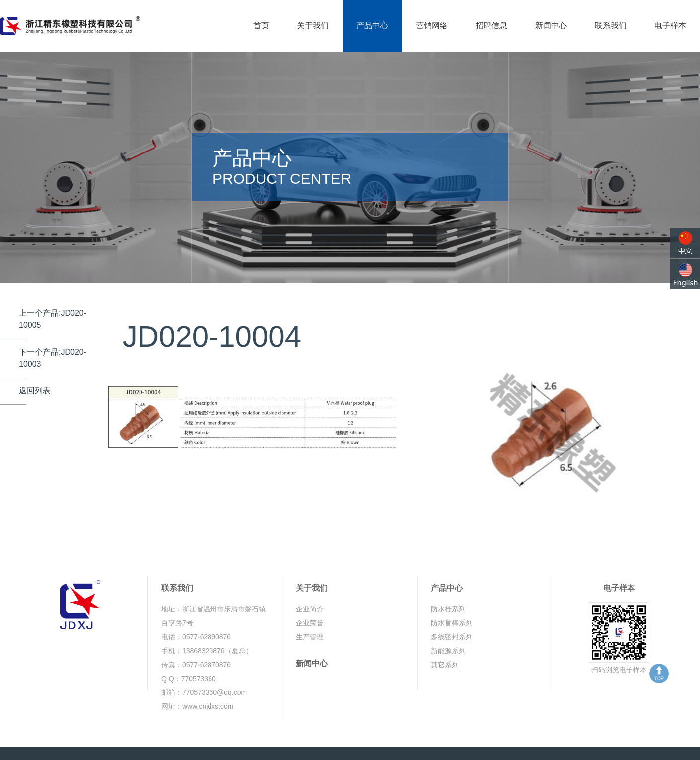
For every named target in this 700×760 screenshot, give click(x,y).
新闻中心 (551, 26)
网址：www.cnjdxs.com (197, 681)
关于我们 (313, 26)
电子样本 (670, 26)
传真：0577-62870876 (196, 639)
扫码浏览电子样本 (619, 644)
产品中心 (372, 26)
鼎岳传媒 (632, 740)
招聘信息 (491, 26)
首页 (261, 26)
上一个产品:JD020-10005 (53, 293)
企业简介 (310, 583)
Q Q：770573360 (189, 653)
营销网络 (432, 26)
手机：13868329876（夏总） (207, 625)
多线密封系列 (452, 611)
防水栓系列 (448, 583)
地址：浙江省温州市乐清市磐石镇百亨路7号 (213, 590)
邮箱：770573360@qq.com (204, 667)
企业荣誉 (310, 597)
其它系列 (445, 639)
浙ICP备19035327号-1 (287, 740)
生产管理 (310, 611)
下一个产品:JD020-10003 (53, 332)
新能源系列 (448, 625)
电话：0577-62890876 (196, 611)
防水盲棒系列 (452, 597)
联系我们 (611, 26)
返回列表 (35, 364)
